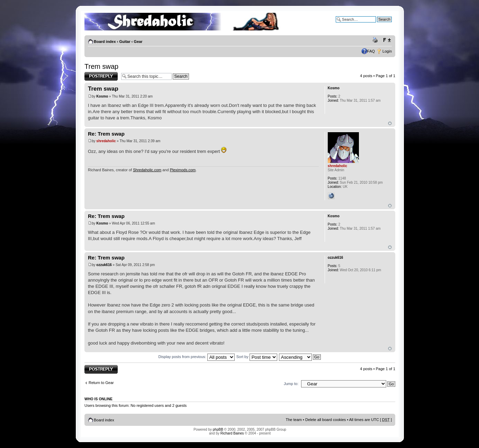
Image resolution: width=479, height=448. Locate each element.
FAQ (371, 51)
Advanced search (377, 25)
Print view (376, 40)
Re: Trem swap (106, 134)
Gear (138, 42)
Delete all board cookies (326, 420)
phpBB (218, 429)
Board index (105, 42)
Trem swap (101, 66)
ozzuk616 (104, 265)
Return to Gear (101, 383)
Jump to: (291, 384)
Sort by (257, 357)
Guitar (125, 42)
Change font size (387, 40)
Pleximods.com (183, 170)
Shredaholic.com (147, 170)
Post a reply (101, 76)
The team (294, 420)
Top (390, 123)
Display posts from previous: (197, 357)
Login (387, 51)
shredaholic (106, 141)
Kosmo (102, 96)
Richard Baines (232, 433)
